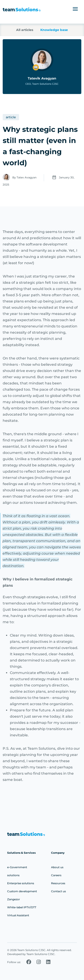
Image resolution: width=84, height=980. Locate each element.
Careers (56, 875)
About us (57, 867)
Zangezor (14, 899)
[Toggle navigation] (75, 9)
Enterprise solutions (21, 883)
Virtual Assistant (18, 915)
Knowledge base (54, 30)
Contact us (58, 891)
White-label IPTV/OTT (22, 907)
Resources (58, 883)
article (11, 117)
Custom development (22, 891)
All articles (25, 30)
